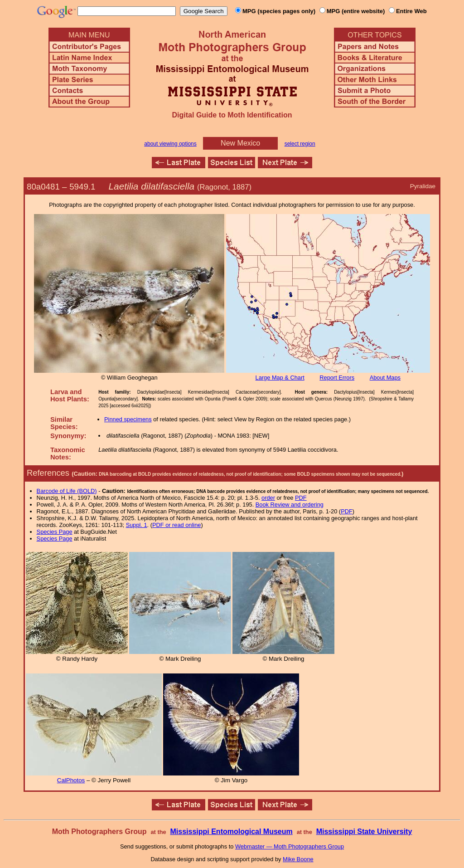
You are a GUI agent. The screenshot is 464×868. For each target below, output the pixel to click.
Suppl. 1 (137, 525)
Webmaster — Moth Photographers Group (290, 846)
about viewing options (170, 144)
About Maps (385, 378)
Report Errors (337, 378)
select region (300, 144)
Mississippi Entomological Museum (231, 831)
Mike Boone (298, 859)
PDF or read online (176, 525)
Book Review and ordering (290, 505)
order (268, 498)
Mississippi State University (364, 831)
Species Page (55, 532)
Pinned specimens (128, 419)
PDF (301, 498)
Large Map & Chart (280, 378)
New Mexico (240, 143)
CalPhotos (71, 780)
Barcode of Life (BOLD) (67, 491)
